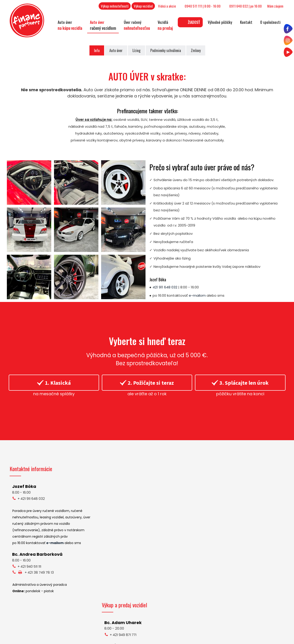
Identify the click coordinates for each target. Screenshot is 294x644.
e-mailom (197, 295)
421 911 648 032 (165, 287)
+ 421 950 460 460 (125, 554)
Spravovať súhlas (258, 638)
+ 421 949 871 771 (124, 499)
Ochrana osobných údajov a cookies (215, 638)
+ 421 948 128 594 (125, 609)
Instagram (223, 535)
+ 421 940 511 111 (29, 566)
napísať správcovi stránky (167, 638)
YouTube (222, 542)
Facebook (223, 528)
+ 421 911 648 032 (31, 499)
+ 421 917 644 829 (125, 571)
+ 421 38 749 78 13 (39, 572)
